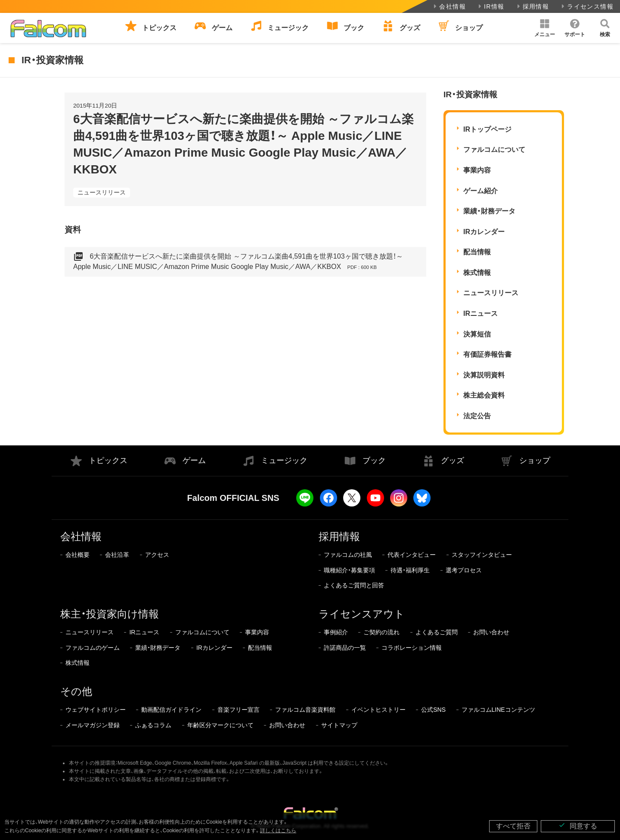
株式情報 (477, 273)
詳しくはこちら (278, 831)
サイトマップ (339, 725)
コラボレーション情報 (412, 648)
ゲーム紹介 (480, 191)
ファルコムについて (494, 150)
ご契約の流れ (381, 632)
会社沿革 (117, 555)
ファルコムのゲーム (93, 648)
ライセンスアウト (362, 614)
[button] (545, 28)
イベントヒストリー (378, 710)
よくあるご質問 (437, 632)
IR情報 (491, 6)
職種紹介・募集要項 (349, 570)
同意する (578, 826)
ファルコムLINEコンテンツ (498, 710)
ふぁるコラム (153, 725)
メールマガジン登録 (93, 725)
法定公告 (477, 416)
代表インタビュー (412, 555)
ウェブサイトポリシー (96, 710)
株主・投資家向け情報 (110, 614)
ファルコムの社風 (348, 555)
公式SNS (433, 710)
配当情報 (477, 252)
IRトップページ (487, 129)
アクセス (157, 555)
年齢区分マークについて (220, 725)
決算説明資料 (484, 375)
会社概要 (77, 555)
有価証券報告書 (487, 354)
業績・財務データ (489, 211)
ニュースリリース (102, 192)
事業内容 (477, 170)
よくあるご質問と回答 (354, 585)
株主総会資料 (484, 395)
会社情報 (449, 6)
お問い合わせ (491, 632)
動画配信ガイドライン (171, 710)
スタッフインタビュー (482, 555)
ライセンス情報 (587, 6)
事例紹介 (336, 632)
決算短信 (477, 334)
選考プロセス (464, 570)
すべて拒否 (513, 826)
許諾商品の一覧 (345, 648)
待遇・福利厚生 (410, 570)
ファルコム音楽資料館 (305, 710)
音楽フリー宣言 (239, 710)
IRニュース (480, 313)
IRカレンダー (484, 232)
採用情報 (532, 6)
